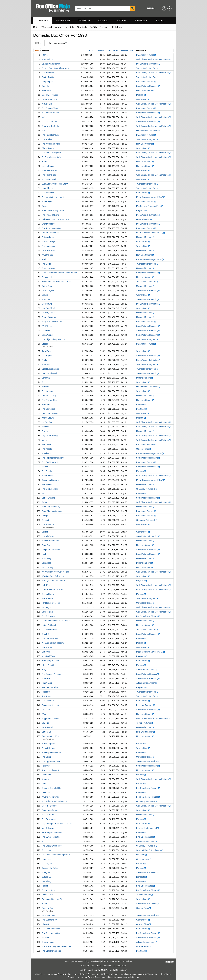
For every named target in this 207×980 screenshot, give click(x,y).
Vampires (46, 467)
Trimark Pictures (145, 723)
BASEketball (47, 727)
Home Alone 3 (48, 598)
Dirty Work (46, 652)
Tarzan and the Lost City (53, 899)
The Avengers (48, 391)
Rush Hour (47, 90)
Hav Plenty (47, 881)
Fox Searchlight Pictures (148, 616)
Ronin (44, 259)
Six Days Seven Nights (52, 157)
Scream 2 (46, 378)
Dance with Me (48, 498)
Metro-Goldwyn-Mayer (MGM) (151, 197)
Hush (44, 554)
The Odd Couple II (50, 462)
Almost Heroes (48, 748)
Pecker (45, 886)
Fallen (44, 382)
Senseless (46, 563)
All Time (121, 21)
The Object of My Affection (53, 339)
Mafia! (44, 440)
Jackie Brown (48, 418)
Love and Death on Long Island (56, 855)
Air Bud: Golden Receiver (53, 643)
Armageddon (47, 59)
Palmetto (46, 766)
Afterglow (46, 872)
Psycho (45, 431)
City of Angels (48, 148)
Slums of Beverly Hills (51, 788)
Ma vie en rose (48, 915)
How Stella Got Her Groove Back (56, 282)
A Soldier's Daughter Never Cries (56, 946)
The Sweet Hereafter (51, 837)
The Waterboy (48, 73)
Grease (45, 344)
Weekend (47, 27)
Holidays (117, 27)
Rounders (46, 404)
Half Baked (47, 484)
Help (124, 966)
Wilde (44, 904)
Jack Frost (46, 351)
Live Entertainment (146, 732)
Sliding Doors (48, 594)
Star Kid (45, 723)
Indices (160, 21)
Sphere (45, 295)
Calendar (103, 21)
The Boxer (46, 757)
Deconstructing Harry (51, 705)
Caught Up (47, 732)
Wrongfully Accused (51, 661)
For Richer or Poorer (51, 603)
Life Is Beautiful (49, 665)
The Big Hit (47, 356)
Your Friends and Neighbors (54, 801)
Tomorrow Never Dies (51, 233)
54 (43, 493)
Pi (43, 841)
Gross (90, 50)
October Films (144, 449)
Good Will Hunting (50, 95)
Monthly (70, 27)
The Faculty (47, 471)
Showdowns (141, 21)
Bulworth (46, 364)
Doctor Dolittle (48, 77)
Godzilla (45, 86)
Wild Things (47, 326)
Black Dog (46, 558)
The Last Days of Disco (52, 846)
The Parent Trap (49, 175)
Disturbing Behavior (50, 480)
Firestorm (46, 692)
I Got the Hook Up (50, 638)
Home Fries (47, 647)
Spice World (47, 335)
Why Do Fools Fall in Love (53, 576)
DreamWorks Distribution (148, 64)
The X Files (47, 139)
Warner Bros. (143, 99)
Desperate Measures (51, 550)
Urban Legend (48, 290)
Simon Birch (47, 476)
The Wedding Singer (51, 144)
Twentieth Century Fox (147, 68)
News (81, 961)
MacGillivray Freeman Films (150, 206)
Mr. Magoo (46, 607)
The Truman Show (50, 108)
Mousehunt (47, 304)
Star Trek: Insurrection (52, 228)
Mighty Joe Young (50, 436)
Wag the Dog (48, 255)
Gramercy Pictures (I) (147, 489)
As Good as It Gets (50, 113)
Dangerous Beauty (50, 810)
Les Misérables (48, 536)
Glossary (85, 966)
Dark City (46, 545)
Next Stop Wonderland (52, 832)
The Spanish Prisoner (51, 674)
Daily (36, 27)
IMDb (116, 970)
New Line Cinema (145, 90)
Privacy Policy (94, 977)
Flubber (45, 502)
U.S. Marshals (48, 193)
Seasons (105, 27)
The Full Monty (48, 616)
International (63, 21)
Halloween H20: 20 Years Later (56, 219)
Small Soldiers (48, 224)
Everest (45, 206)
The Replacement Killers (53, 458)
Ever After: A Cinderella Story (55, 184)
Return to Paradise (50, 687)
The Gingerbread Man (52, 951)
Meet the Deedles (50, 806)
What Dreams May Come (53, 210)
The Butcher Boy (49, 920)
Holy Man (46, 585)
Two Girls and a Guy (51, 933)
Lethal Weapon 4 (49, 99)
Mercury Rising (48, 313)
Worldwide (84, 21)
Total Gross (113, 50)
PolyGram (142, 210)
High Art (45, 924)
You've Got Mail (49, 179)
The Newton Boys (50, 630)
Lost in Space (48, 166)
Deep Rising (47, 612)
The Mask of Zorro (50, 122)
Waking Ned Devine (51, 797)
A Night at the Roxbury (52, 322)
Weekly (59, 27)
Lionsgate (142, 855)
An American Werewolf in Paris (55, 572)
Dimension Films (145, 219)
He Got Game (48, 422)
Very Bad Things (49, 656)
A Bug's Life (47, 104)
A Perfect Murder (49, 170)
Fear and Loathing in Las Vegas (56, 621)
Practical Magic (49, 242)
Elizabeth (46, 520)
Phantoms (46, 775)
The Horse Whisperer (51, 153)
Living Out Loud (49, 625)
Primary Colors (48, 268)
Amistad (45, 387)
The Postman (48, 701)
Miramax (141, 95)
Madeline (46, 330)
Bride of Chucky (49, 317)
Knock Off (46, 634)
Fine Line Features (146, 705)
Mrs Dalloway (48, 828)
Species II (46, 453)
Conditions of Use (76, 977)
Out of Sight (47, 286)
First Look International (148, 828)
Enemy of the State (50, 126)
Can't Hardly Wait (49, 373)
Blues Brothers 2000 (51, 541)
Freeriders (46, 850)
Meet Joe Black (49, 250)
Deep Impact (47, 82)
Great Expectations (50, 369)
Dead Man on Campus (52, 511)
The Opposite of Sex (51, 761)
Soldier (45, 532)
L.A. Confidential (49, 308)
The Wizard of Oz (50, 524)
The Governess (49, 819)
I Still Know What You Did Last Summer (59, 273)
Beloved (45, 427)
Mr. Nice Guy (48, 567)
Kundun (45, 779)
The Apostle (47, 449)
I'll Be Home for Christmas (53, 590)
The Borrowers (48, 409)
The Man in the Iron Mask (53, 197)
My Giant (46, 710)
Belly (44, 670)
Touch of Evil (47, 908)
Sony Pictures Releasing (148, 86)
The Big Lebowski (50, 489)
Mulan (44, 117)
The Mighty (47, 864)
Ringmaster (47, 683)
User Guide (96, 966)
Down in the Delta (50, 868)
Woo (44, 714)
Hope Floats (47, 188)
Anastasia (46, 696)
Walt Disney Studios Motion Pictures (154, 59)
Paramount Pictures (146, 55)
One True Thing (49, 396)
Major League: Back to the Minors (57, 824)
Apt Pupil (46, 678)
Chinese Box (47, 895)
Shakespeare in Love (51, 752)
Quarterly (82, 27)
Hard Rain (46, 444)
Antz (44, 130)
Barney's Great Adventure (53, 581)
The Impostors (48, 890)
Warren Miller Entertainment (150, 850)
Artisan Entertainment (147, 670)
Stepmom (46, 299)
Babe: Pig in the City (51, 507)
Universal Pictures (145, 237)
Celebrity (46, 792)
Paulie (44, 360)
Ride (44, 784)
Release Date (127, 50)
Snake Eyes (47, 202)
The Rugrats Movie (50, 135)
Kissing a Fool (48, 815)
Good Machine (144, 859)
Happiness (46, 859)
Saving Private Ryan (51, 64)
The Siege (46, 264)
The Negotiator (48, 246)
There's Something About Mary (55, 68)
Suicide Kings (48, 942)
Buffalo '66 (46, 877)
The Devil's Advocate (51, 929)
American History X (50, 770)
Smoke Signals (48, 744)
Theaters (100, 50)
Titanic (45, 55)
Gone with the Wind (50, 736)
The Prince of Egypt (51, 215)
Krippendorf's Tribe (50, 718)
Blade (44, 162)
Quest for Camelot (50, 413)
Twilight (45, 516)
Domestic (43, 21)
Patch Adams (48, 237)
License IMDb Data (111, 966)
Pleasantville (47, 277)
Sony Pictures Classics (148, 674)
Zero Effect (47, 938)
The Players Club (49, 400)
